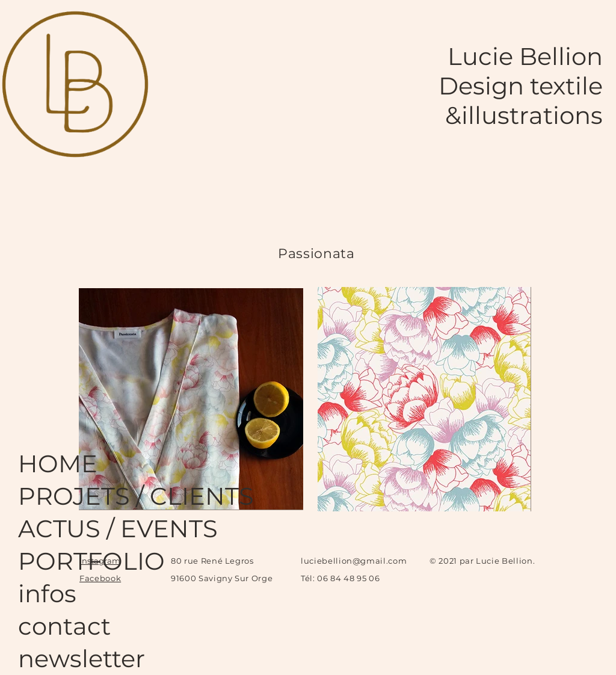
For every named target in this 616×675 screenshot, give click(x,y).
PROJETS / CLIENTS (66, 496)
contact (64, 626)
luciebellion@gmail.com (354, 561)
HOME (58, 464)
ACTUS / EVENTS (66, 529)
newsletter (66, 658)
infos (47, 593)
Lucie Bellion (525, 56)
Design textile (521, 86)
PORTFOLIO (66, 561)
